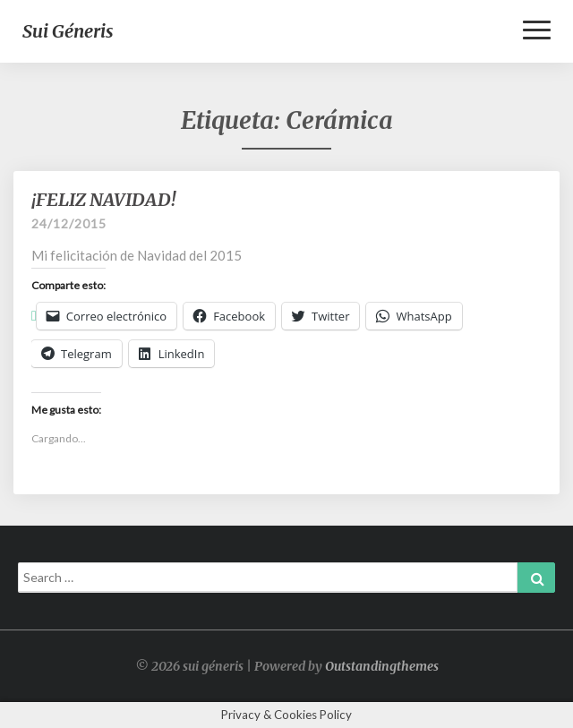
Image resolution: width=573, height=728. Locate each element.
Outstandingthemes (382, 666)
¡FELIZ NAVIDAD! (103, 199)
